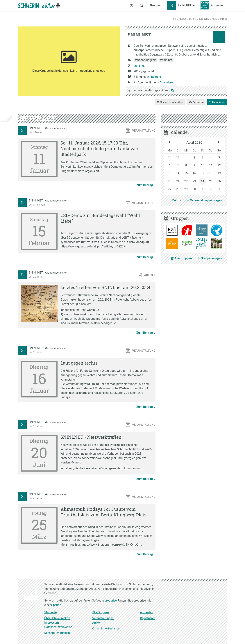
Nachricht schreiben (170, 102)
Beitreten (157, 77)
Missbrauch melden (57, 633)
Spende (56, 605)
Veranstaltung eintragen (204, 200)
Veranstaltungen (103, 618)
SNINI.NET (36, 128)
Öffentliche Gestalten (106, 628)
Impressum (52, 623)
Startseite (50, 612)
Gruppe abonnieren (56, 128)
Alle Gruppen (181, 258)
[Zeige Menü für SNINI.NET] (181, 6)
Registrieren (148, 618)
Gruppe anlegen (210, 258)
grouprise (111, 601)
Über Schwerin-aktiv (57, 618)
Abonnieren (167, 82)
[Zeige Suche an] (142, 6)
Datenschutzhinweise (58, 627)
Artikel (96, 623)
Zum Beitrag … (146, 185)
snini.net (139, 66)
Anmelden (147, 612)
